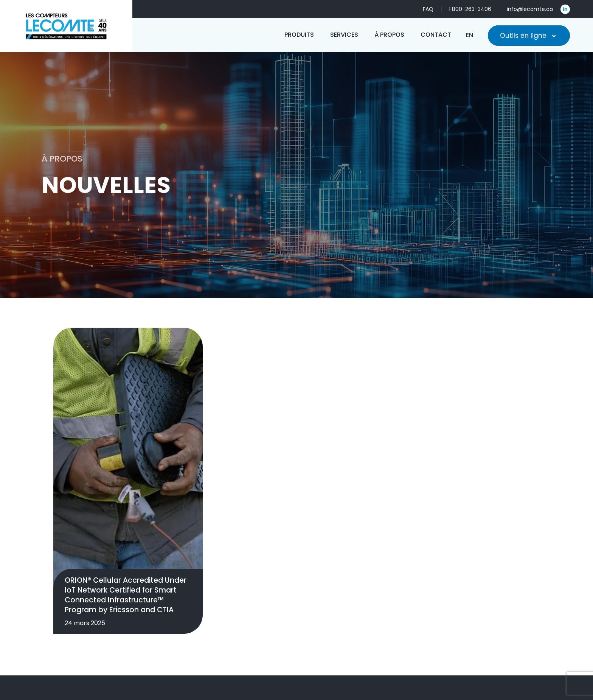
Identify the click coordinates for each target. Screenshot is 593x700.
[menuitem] (470, 35)
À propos (466, 664)
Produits (382, 664)
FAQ (545, 664)
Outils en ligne (529, 36)
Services (424, 664)
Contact (510, 664)
